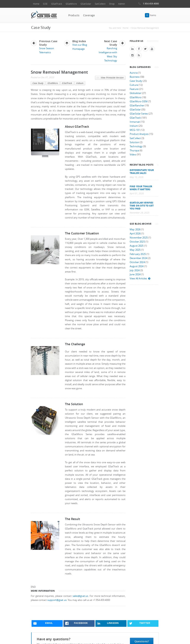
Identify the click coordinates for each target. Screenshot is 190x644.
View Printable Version (110, 78)
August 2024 (137, 266)
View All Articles (140, 279)
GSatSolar (86, 4)
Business (135, 77)
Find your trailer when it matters (141, 188)
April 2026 (135, 234)
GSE (45, 4)
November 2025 (139, 238)
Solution (134, 142)
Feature (134, 89)
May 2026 (135, 229)
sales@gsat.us (80, 596)
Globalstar (135, 93)
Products (74, 15)
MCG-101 (135, 130)
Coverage (89, 15)
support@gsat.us (57, 600)
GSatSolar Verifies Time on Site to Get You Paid (142, 206)
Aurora (134, 73)
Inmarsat (135, 122)
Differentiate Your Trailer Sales (142, 171)
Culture (134, 85)
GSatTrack (57, 4)
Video (133, 155)
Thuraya (134, 151)
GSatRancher (137, 106)
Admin (122, 4)
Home (36, 4)
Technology (136, 146)
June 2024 (135, 274)
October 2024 (137, 262)
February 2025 (138, 254)
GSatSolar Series (139, 114)
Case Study (38, 83)
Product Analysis (139, 134)
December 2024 (138, 258)
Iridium (80, 83)
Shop (112, 4)
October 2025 (137, 242)
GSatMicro (71, 4)
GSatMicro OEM (139, 101)
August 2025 (137, 246)
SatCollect (100, 4)
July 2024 (135, 270)
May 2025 (135, 250)
